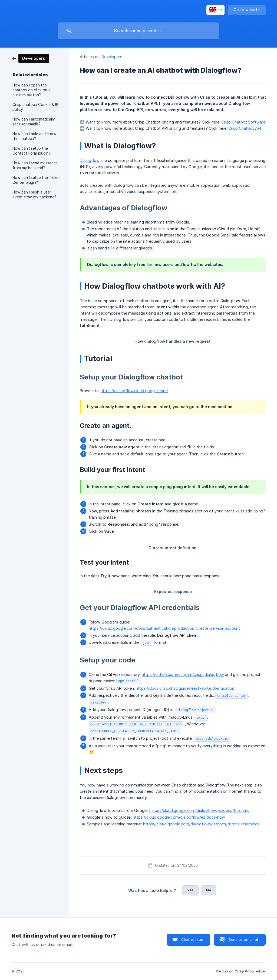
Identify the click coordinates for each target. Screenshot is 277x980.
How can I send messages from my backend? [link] (35, 165)
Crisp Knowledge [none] (250, 971)
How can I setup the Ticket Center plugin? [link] (36, 180)
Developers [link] (112, 57)
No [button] (209, 890)
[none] (215, 10)
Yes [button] (190, 890)
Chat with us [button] (192, 939)
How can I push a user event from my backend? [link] (34, 195)
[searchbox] (138, 31)
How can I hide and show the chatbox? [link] (34, 136)
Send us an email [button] (244, 939)
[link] (31, 58)
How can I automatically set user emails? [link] (34, 122)
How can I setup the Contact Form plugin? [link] (31, 151)
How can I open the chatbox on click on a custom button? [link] (32, 90)
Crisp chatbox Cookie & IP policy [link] (35, 107)
